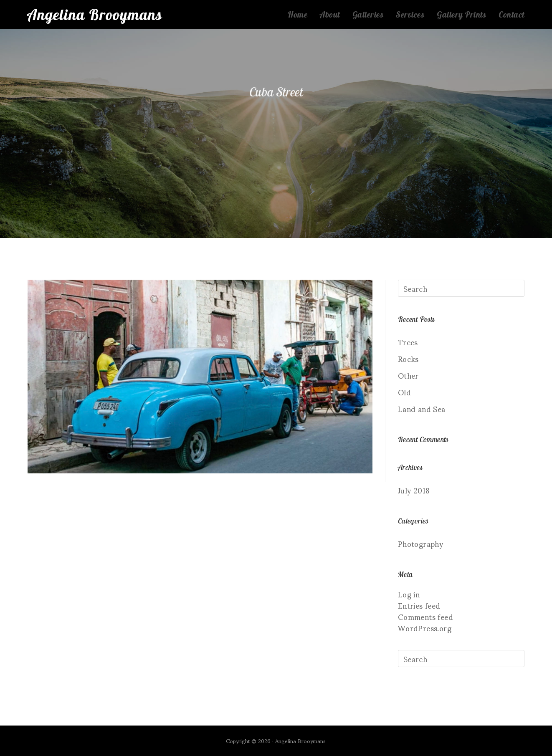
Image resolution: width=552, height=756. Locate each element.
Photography (420, 543)
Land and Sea (422, 408)
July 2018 (414, 490)
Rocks (408, 358)
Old (404, 392)
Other (408, 375)
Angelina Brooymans (95, 14)
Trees (408, 342)
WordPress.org (425, 628)
